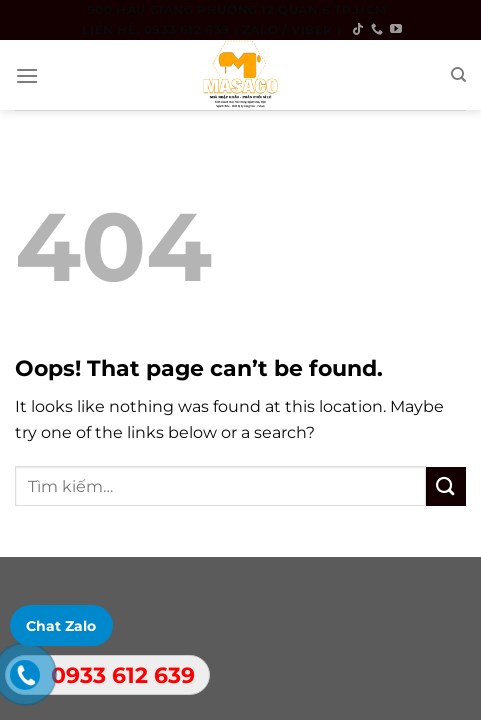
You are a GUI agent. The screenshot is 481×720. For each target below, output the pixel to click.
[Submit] (446, 486)
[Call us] (377, 30)
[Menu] (27, 75)
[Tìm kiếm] (458, 75)
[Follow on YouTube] (396, 30)
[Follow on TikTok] (358, 30)
